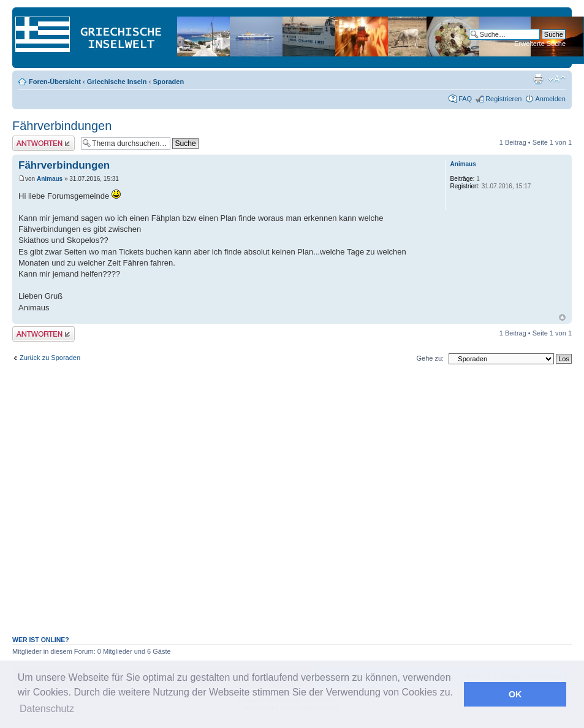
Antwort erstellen (44, 143)
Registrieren (503, 99)
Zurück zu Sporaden (50, 358)
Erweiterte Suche (540, 44)
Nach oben (562, 317)
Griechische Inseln (117, 82)
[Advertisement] (197, 507)
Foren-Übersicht (55, 82)
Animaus (50, 179)
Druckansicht (538, 79)
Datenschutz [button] (47, 709)
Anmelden (550, 99)
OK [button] (515, 694)
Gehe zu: (430, 358)
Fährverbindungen (62, 126)
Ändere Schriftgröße (557, 79)
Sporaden (168, 82)
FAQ (465, 99)
